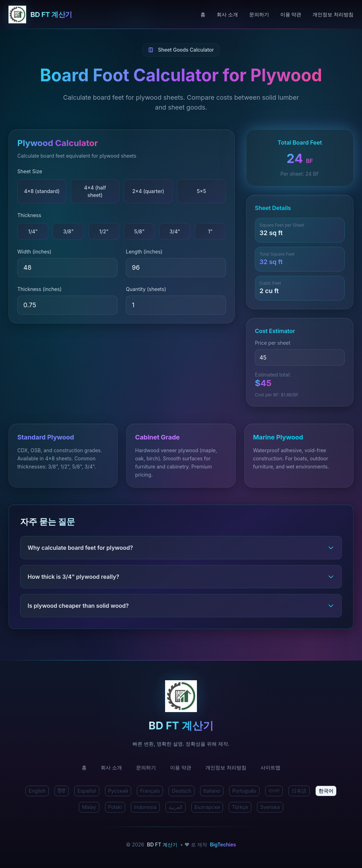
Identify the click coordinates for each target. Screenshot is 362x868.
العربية (176, 807)
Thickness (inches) (39, 289)
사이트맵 (270, 767)
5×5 (202, 191)
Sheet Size (30, 171)
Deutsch (182, 791)
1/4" (33, 231)
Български (207, 807)
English (37, 791)
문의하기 (259, 14)
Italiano (212, 791)
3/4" (175, 231)
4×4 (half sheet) (95, 191)
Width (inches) (34, 252)
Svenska (270, 807)
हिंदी (62, 791)
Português (244, 791)
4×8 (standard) (42, 191)
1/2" (104, 231)
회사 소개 (227, 14)
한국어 (326, 791)
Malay (89, 807)
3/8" (69, 231)
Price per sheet (273, 343)
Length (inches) (144, 252)
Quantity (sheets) (146, 289)
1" (210, 231)
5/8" (139, 231)
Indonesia (145, 807)
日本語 (299, 791)
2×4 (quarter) (148, 191)
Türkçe (240, 807)
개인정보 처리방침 (333, 14)
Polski (115, 807)
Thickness (29, 215)
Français (150, 791)
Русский (118, 791)
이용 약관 (291, 14)
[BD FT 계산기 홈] (104, 14)
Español (87, 791)
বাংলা (274, 791)
